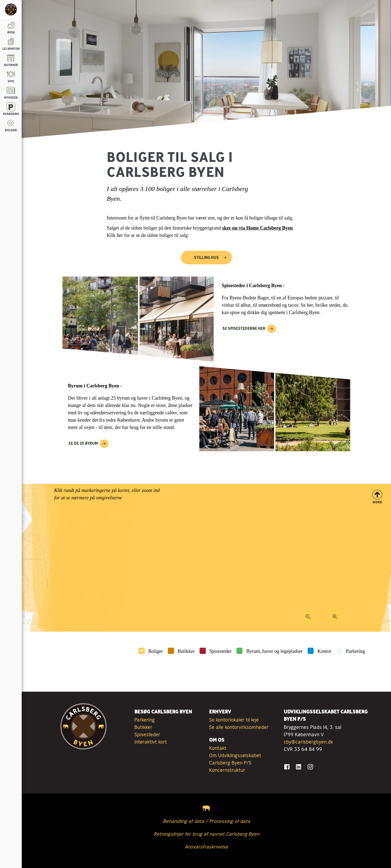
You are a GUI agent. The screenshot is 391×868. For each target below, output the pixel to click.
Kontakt (218, 748)
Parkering (355, 651)
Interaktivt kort (151, 742)
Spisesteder (220, 651)
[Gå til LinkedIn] (299, 767)
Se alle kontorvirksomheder (239, 727)
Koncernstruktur (227, 770)
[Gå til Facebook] (287, 767)
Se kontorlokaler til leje (234, 720)
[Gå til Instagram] (310, 767)
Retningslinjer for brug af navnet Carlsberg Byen (206, 834)
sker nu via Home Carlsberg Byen (257, 228)
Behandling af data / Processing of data (206, 821)
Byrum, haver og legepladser (275, 651)
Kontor (324, 651)
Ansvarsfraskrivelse (206, 847)
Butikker (186, 651)
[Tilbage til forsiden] (11, 10)
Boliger (156, 651)
